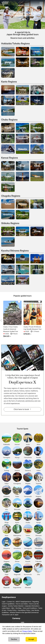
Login (4, 602)
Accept (31, 639)
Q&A (13, 608)
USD (22, 623)
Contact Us (11, 602)
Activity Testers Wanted (16, 606)
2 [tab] (23, 26)
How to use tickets (22, 604)
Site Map (18, 608)
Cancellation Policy (24, 610)
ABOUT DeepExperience (23, 602)
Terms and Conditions (30, 608)
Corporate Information (32, 606)
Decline (14, 639)
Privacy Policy (12, 610)
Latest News (6, 608)
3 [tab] (25, 26)
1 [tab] (20, 26)
